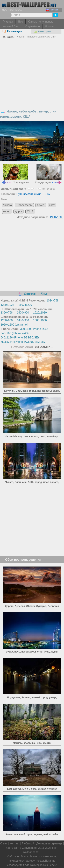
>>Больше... (43, 347)
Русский (52, 10)
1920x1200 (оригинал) (15, 325)
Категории (42, 31)
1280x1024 (7, 305)
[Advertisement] (32, 73)
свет (52, 205)
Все (21, 22)
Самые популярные (41, 22)
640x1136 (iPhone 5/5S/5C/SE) (20, 338)
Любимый (28, 843)
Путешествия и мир (38, 37)
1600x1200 (25, 305)
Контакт (15, 843)
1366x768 (7, 313)
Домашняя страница (49, 843)
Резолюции (12, 31)
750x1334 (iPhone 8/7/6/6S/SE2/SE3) (24, 342)
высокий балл (11, 26)
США (53, 37)
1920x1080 (40, 313)
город (7, 211)
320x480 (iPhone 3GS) (34, 329)
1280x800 (7, 320)
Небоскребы (24, 205)
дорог (19, 211)
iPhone (49, 26)
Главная (8, 22)
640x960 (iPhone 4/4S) (15, 333)
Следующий (49, 174)
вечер (41, 205)
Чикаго (8, 205)
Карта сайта (13, 848)
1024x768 (53, 301)
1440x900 (23, 320)
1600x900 (23, 313)
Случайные (33, 26)
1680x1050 (40, 320)
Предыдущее (15, 174)
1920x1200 (56, 217)
